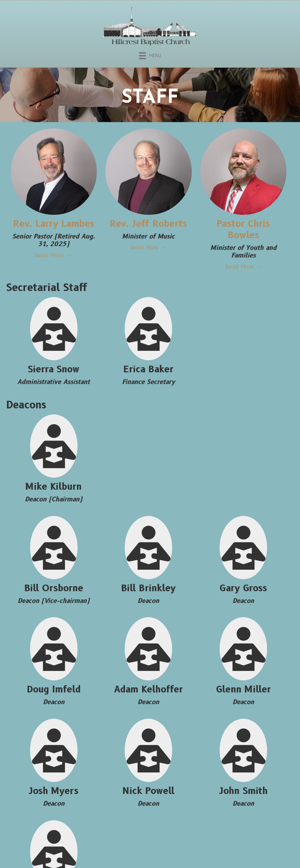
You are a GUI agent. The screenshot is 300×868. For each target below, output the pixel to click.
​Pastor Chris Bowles (243, 229)
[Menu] (150, 55)
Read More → (54, 256)
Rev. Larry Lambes (54, 223)
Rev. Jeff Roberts (148, 223)
